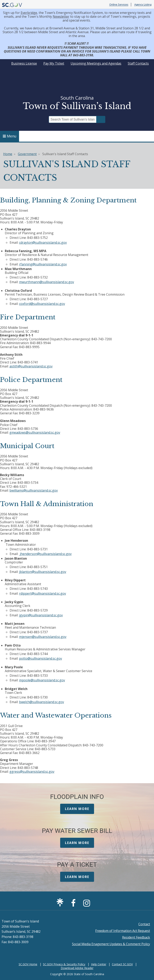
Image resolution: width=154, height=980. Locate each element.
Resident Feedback (136, 937)
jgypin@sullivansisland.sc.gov (41, 615)
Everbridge (29, 13)
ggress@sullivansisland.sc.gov (32, 772)
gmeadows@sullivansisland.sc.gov (35, 432)
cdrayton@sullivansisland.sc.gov (43, 242)
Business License (24, 63)
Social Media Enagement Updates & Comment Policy (111, 944)
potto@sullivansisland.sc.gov (41, 658)
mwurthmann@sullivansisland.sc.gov (47, 282)
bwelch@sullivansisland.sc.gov (42, 702)
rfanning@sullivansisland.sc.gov (43, 264)
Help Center (99, 964)
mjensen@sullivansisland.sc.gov (43, 637)
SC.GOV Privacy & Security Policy (64, 964)
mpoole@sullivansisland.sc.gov (42, 680)
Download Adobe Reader (77, 968)
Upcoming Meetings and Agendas (96, 63)
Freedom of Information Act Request (123, 931)
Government (27, 154)
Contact (144, 924)
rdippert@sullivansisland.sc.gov (43, 593)
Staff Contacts (138, 63)
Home (8, 154)
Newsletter (61, 17)
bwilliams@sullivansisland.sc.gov (34, 490)
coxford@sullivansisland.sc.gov (42, 304)
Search (101, 119)
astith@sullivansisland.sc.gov (31, 366)
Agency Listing (143, 5)
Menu (10, 136)
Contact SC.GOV (122, 964)
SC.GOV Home (28, 964)
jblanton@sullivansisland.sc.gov (43, 572)
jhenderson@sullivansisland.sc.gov (46, 554)
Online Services (119, 5)
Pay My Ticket (54, 63)
